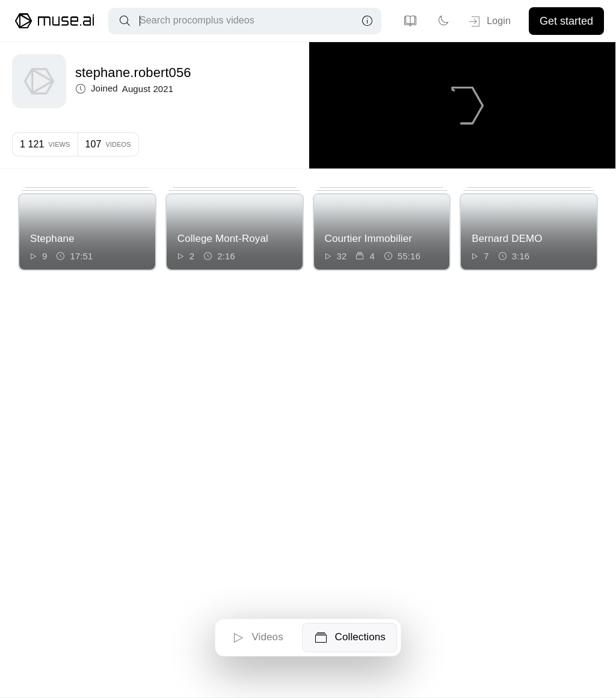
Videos (257, 638)
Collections (350, 638)
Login (489, 22)
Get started (566, 21)
